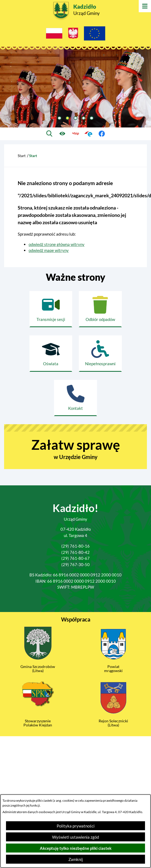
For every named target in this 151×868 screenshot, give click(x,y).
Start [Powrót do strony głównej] (22, 156)
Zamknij (76, 859)
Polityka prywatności (76, 826)
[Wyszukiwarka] (49, 134)
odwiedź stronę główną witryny (57, 244)
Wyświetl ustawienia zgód (75, 837)
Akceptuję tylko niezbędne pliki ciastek (76, 848)
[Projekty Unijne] (95, 34)
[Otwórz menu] (145, 6)
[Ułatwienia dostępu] (63, 134)
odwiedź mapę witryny (49, 250)
